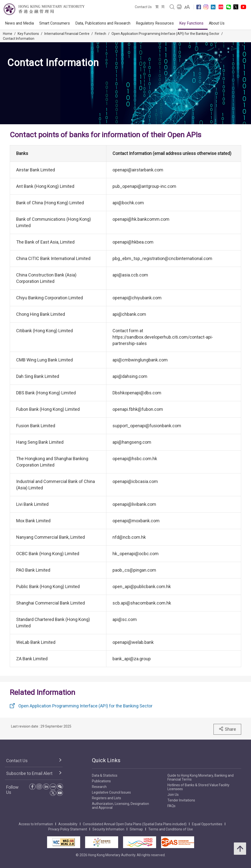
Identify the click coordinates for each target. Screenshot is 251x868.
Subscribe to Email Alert (29, 773)
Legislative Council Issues (111, 792)
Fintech (100, 34)
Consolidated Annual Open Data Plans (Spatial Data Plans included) (135, 824)
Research (99, 787)
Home (8, 34)
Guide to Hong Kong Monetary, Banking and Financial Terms (201, 777)
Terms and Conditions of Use (171, 829)
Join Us (173, 795)
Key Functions (191, 23)
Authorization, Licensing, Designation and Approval (120, 806)
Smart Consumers (55, 23)
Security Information (108, 829)
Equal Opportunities (207, 824)
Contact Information (19, 39)
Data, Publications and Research (103, 23)
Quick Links (106, 760)
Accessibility (68, 824)
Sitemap (136, 829)
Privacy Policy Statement (68, 829)
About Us (217, 23)
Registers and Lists (107, 798)
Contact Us (143, 7)
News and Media (19, 23)
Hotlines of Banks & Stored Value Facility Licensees (198, 787)
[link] (187, 7)
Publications (101, 781)
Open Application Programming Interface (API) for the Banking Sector (165, 34)
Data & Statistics (105, 775)
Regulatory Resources (155, 23)
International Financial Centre (67, 34)
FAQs (171, 806)
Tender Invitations (181, 800)
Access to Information (36, 824)
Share (227, 729)
